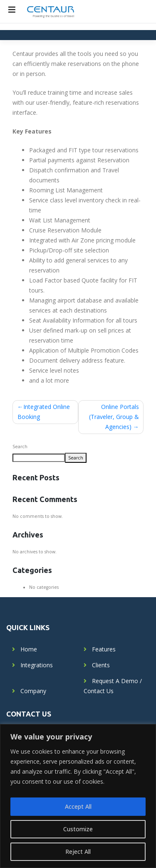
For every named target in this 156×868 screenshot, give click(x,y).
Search (20, 447)
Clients (101, 665)
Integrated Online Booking (44, 412)
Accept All (78, 806)
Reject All (78, 852)
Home (29, 649)
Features (104, 649)
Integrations (37, 665)
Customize (78, 829)
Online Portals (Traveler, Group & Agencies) (114, 417)
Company (33, 691)
